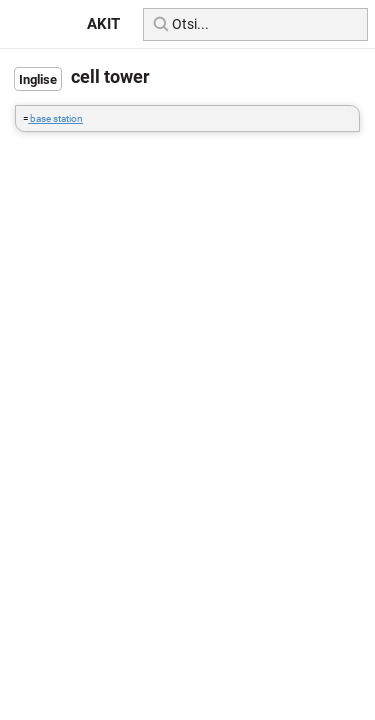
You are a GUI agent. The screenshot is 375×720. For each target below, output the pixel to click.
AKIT (103, 24)
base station (55, 118)
